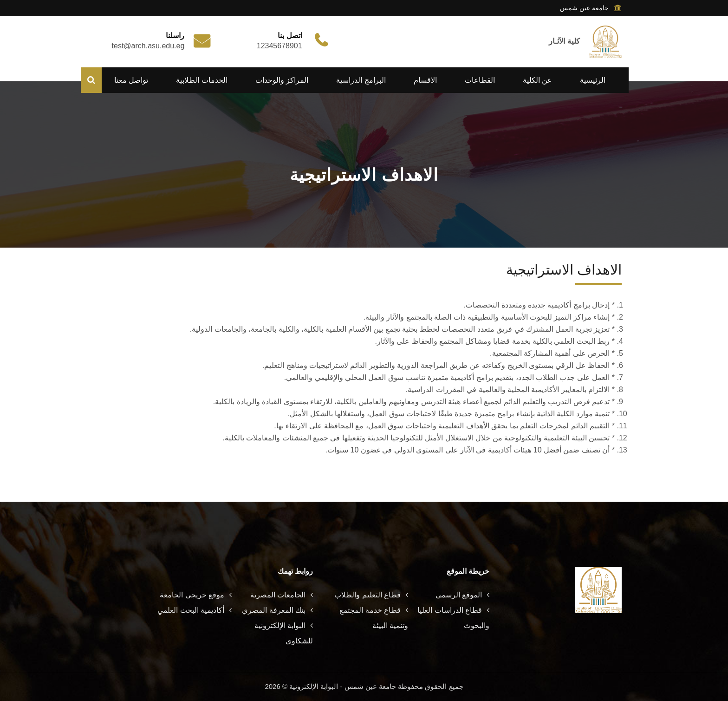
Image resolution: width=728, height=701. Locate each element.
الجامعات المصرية (282, 595)
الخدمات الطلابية (201, 80)
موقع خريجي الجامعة (196, 595)
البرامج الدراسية (361, 80)
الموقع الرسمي (462, 595)
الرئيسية (593, 80)
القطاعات (480, 80)
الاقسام (425, 80)
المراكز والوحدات (282, 80)
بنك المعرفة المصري (277, 610)
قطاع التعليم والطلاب (371, 595)
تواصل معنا (131, 80)
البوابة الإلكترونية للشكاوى (284, 633)
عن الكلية (537, 80)
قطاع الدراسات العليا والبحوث (453, 618)
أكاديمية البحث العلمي (195, 610)
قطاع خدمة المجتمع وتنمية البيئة (374, 618)
